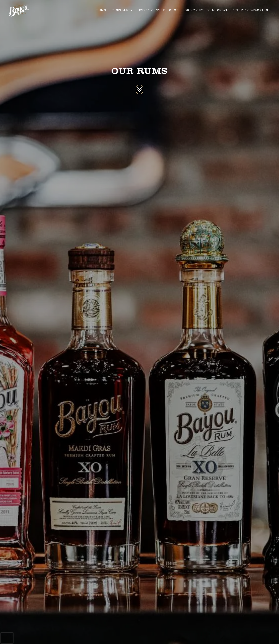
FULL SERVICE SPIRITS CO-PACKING (238, 10)
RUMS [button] (101, 10)
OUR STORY (194, 10)
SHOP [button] (174, 10)
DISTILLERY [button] (122, 10)
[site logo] (19, 10)
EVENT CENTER (152, 10)
